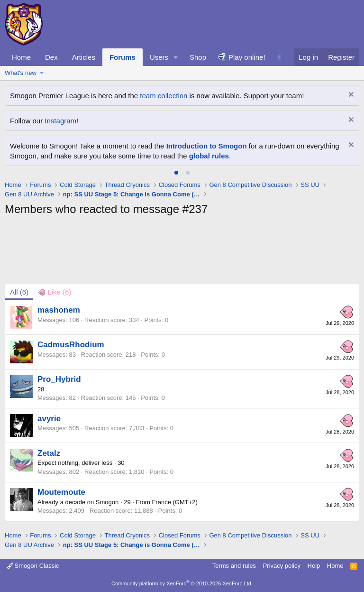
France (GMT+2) (174, 502)
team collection (164, 96)
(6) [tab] (19, 292)
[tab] (176, 173)
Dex (51, 57)
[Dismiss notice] (350, 96)
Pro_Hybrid (59, 379)
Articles (84, 57)
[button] (176, 57)
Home (21, 57)
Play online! (247, 57)
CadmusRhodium (71, 345)
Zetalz (49, 453)
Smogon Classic (33, 566)
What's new (21, 73)
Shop (198, 57)
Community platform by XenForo (182, 583)
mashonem (59, 310)
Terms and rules (234, 566)
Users (159, 57)
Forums (123, 57)
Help (314, 566)
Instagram (60, 121)
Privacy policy (282, 566)
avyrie (49, 419)
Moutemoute (61, 492)
